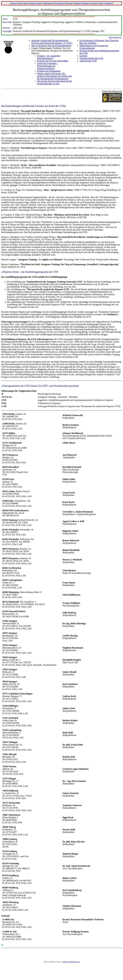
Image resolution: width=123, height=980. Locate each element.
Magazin (77, 3)
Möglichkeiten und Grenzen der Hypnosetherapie (94, 47)
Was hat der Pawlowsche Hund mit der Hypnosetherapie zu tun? (54, 82)
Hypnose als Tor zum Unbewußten (53, 61)
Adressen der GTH (88, 61)
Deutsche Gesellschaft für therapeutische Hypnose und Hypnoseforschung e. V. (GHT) (52, 42)
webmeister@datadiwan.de (71, 962)
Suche (101, 3)
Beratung (85, 3)
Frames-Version (16, 3)
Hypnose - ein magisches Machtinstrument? (49, 57)
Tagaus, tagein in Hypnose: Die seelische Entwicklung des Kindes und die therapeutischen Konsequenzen (54, 76)
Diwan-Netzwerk (115, 37)
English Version (36, 3)
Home (26, 3)
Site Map (94, 3)
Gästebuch (109, 3)
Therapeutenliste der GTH (91, 58)
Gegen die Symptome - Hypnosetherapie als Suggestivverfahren (47, 66)
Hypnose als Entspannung (49, 71)
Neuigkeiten (59, 3)
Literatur (83, 56)
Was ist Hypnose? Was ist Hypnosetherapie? (51, 46)
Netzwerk (69, 3)
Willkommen (48, 3)
